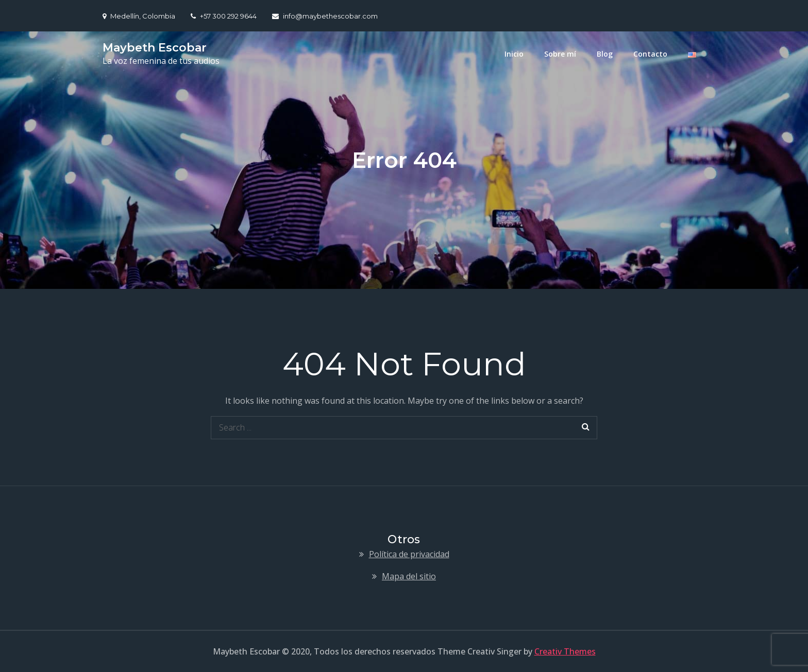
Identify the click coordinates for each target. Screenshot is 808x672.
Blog (605, 54)
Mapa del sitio (409, 576)
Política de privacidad (409, 554)
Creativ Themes (565, 651)
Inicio (514, 54)
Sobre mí (560, 54)
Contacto (650, 54)
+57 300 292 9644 (224, 16)
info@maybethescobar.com (325, 16)
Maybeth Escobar (155, 48)
